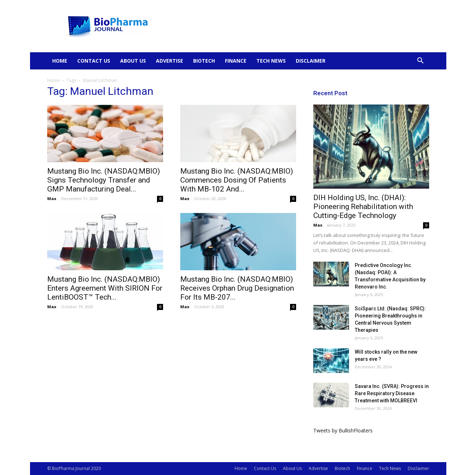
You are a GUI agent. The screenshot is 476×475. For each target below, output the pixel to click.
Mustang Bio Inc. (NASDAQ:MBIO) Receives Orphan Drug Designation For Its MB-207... (237, 288)
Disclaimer (311, 61)
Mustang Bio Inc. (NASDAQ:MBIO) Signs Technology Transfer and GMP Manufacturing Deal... (104, 180)
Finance (236, 61)
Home (60, 61)
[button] (421, 61)
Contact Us (94, 61)
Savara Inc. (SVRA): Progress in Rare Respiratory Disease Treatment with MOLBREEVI (392, 393)
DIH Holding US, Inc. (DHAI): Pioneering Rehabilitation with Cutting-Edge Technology (363, 207)
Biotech (204, 61)
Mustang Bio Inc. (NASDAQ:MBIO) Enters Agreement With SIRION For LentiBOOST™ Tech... (105, 288)
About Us (133, 61)
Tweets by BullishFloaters (343, 430)
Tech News (271, 61)
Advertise (170, 61)
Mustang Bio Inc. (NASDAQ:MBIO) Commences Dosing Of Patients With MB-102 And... (237, 180)
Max (52, 198)
